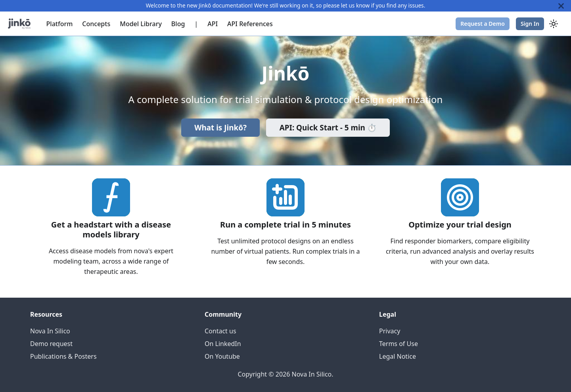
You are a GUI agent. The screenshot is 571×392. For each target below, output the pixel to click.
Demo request (51, 344)
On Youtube (222, 356)
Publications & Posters (63, 356)
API (213, 24)
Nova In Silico (50, 331)
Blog (178, 24)
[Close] (561, 6)
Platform (60, 24)
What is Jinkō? (220, 128)
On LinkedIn (223, 344)
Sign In (530, 24)
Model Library (141, 24)
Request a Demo (483, 24)
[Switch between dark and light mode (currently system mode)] (554, 24)
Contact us (220, 331)
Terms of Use (399, 344)
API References (250, 24)
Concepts (96, 24)
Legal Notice (398, 356)
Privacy (390, 331)
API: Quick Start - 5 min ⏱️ (328, 128)
